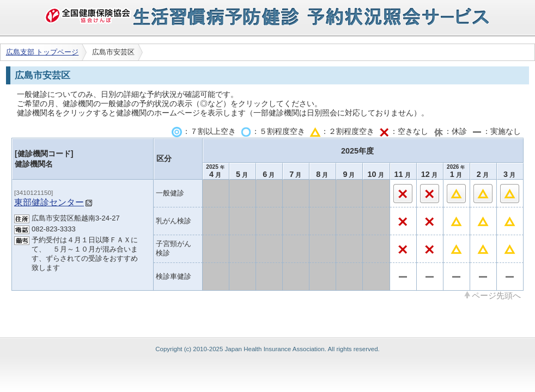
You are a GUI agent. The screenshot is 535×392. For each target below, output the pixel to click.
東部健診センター (49, 202)
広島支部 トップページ (42, 52)
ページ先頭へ (496, 295)
